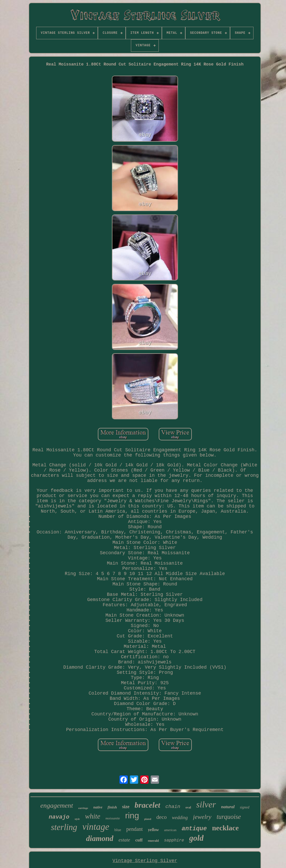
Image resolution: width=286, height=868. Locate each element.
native (98, 807)
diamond (100, 838)
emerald (153, 841)
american (170, 830)
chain (173, 807)
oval (188, 807)
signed (245, 807)
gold (196, 838)
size (126, 807)
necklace (225, 828)
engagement (57, 805)
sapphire (174, 840)
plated (148, 819)
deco (162, 817)
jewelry (202, 817)
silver (206, 804)
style (77, 819)
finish (112, 807)
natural (228, 807)
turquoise (229, 817)
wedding (180, 818)
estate (124, 840)
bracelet (147, 805)
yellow (154, 830)
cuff (139, 840)
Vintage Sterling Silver (145, 861)
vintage (96, 827)
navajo (59, 817)
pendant (134, 829)
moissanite (113, 818)
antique (194, 829)
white (93, 816)
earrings (83, 808)
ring (132, 815)
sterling (64, 827)
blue (118, 830)
